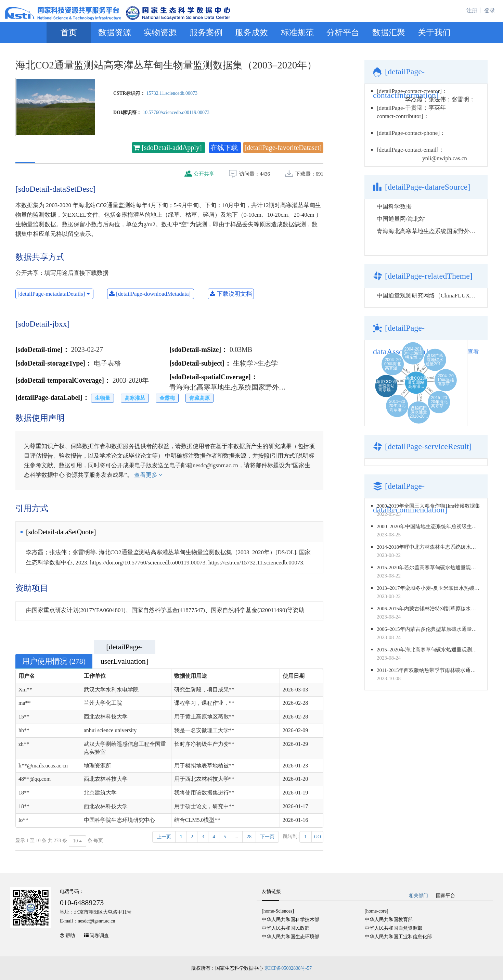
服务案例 (206, 33)
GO (318, 837)
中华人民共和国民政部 (286, 928)
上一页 (164, 837)
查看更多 (148, 475)
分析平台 (343, 33)
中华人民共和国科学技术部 (291, 920)
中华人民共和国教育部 (389, 920)
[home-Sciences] (278, 911)
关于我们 (434, 33)
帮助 (70, 936)
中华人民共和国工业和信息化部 (398, 937)
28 (249, 837)
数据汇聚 (389, 33)
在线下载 (225, 148)
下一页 (267, 837)
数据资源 (115, 33)
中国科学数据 (394, 207)
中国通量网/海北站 (401, 219)
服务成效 (251, 33)
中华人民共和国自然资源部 (394, 928)
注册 (472, 10)
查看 (473, 352)
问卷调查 (99, 936)
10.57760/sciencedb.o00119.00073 (176, 112)
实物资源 (160, 33)
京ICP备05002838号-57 (288, 968)
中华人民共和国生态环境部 (291, 937)
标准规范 (297, 33)
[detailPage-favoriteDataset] (283, 148)
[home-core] (377, 911)
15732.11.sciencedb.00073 (172, 93)
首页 (69, 33)
